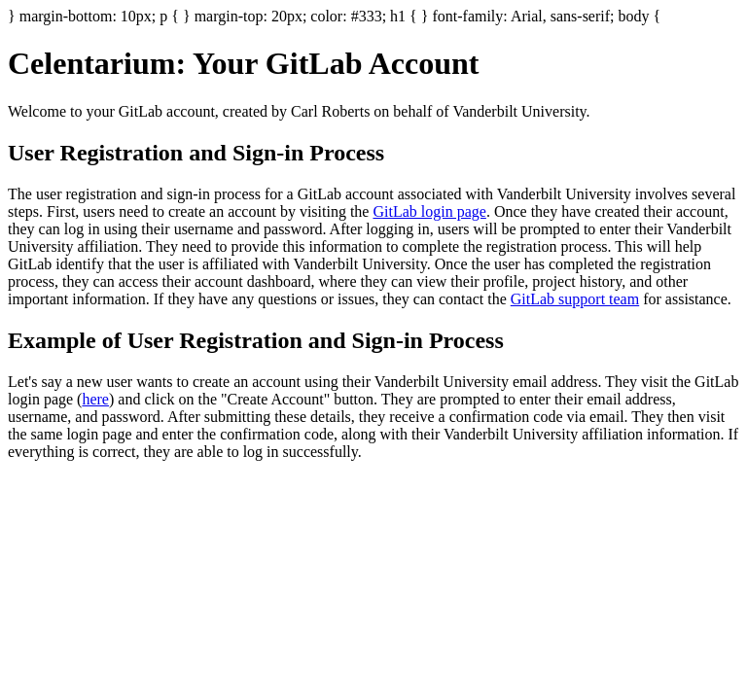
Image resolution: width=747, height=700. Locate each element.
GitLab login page (429, 211)
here (95, 399)
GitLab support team (575, 299)
